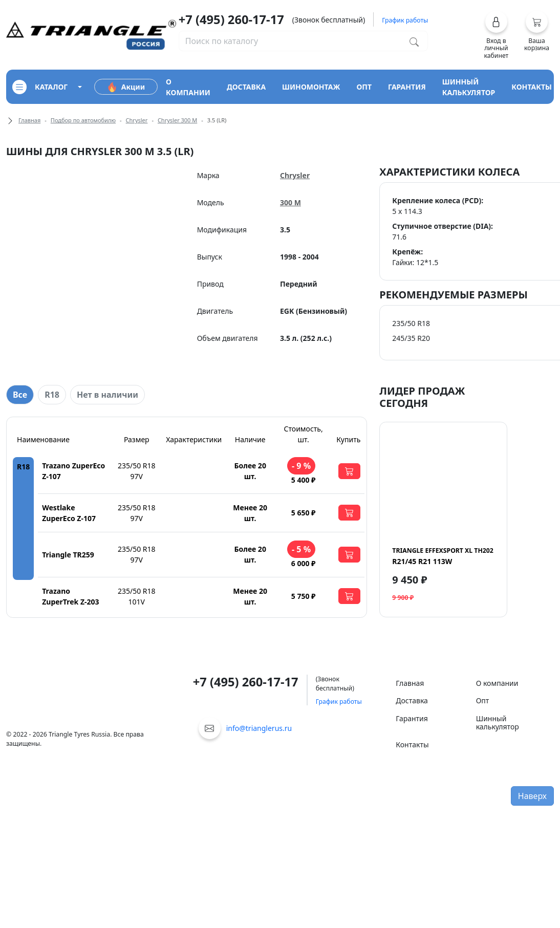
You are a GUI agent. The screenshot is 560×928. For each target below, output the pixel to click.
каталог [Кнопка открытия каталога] (40, 87)
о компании (188, 87)
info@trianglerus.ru (259, 728)
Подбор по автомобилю (83, 120)
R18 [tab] (52, 395)
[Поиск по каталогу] (414, 41)
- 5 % (301, 549)
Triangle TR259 (68, 555)
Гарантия (412, 718)
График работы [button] (405, 20)
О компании (497, 683)
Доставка (412, 700)
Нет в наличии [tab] (107, 395)
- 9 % (301, 466)
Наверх (532, 796)
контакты (532, 87)
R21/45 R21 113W (443, 556)
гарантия (407, 87)
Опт (483, 700)
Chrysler (137, 120)
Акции (126, 87)
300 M (290, 202)
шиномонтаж (311, 87)
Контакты (412, 744)
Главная (29, 120)
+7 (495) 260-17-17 (231, 19)
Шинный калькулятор (498, 723)
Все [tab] (20, 395)
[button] (496, 35)
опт (364, 87)
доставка (246, 87)
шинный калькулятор (469, 87)
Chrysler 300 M (177, 120)
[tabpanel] (187, 517)
